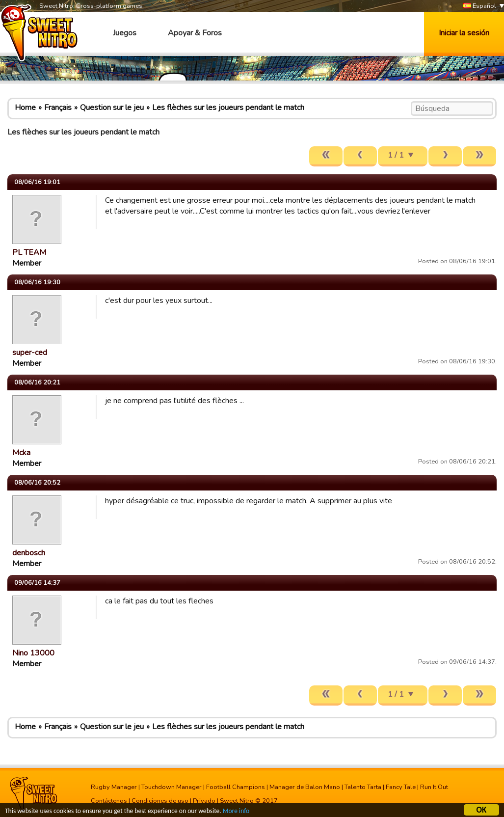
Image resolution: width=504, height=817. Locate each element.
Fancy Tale (401, 787)
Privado (204, 801)
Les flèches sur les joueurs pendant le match (228, 108)
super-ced (30, 353)
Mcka (21, 453)
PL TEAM (29, 252)
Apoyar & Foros (195, 33)
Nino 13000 (33, 653)
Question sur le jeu (112, 108)
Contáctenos (109, 801)
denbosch (29, 553)
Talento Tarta (363, 787)
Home (25, 108)
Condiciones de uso (160, 801)
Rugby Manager (114, 787)
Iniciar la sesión (464, 33)
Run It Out (434, 787)
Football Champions (236, 787)
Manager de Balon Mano (305, 787)
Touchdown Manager (172, 787)
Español (480, 6)
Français (58, 108)
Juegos (125, 33)
